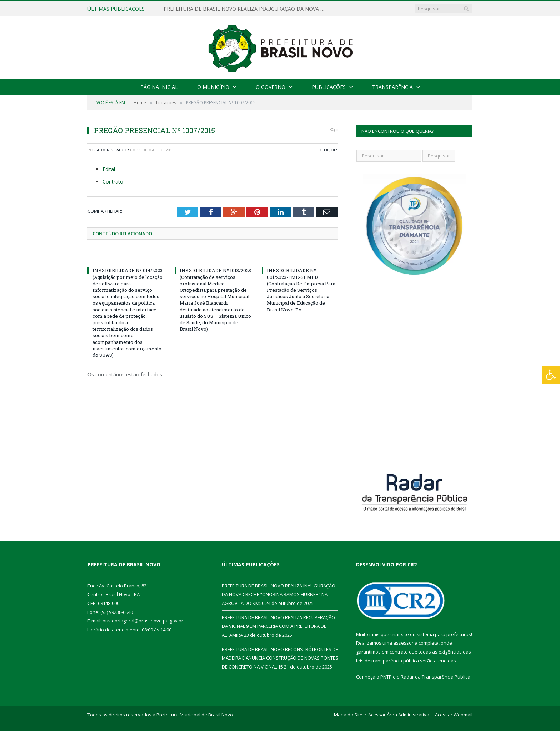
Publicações (329, 87)
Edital (109, 169)
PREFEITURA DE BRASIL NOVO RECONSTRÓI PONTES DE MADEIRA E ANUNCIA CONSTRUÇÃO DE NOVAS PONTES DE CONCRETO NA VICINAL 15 (280, 658)
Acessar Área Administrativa (399, 715)
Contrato (113, 182)
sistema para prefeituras (444, 634)
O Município (213, 87)
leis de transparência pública (387, 661)
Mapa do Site (348, 715)
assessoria (405, 643)
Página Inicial (159, 87)
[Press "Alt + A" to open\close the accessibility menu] (551, 375)
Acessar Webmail (454, 715)
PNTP (386, 677)
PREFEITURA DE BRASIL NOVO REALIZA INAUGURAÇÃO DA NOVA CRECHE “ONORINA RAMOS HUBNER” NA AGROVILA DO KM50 (246, 9)
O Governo (271, 87)
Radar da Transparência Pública (436, 677)
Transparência (392, 87)
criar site (400, 634)
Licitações (327, 150)
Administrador (113, 150)
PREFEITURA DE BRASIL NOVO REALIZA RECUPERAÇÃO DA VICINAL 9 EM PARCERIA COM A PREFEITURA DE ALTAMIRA (278, 626)
